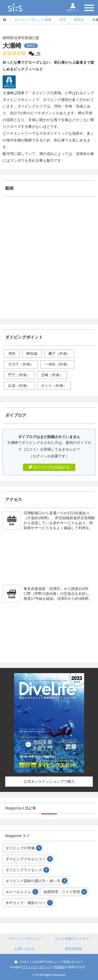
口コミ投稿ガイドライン (74, 939)
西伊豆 (79, 20)
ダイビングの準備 (24, 848)
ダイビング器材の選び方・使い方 (36, 881)
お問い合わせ (25, 949)
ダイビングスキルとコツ (29, 859)
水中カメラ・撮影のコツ (29, 903)
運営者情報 (74, 949)
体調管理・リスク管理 (65, 892)
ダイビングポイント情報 (33, 20)
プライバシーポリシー (25, 939)
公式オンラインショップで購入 (49, 781)
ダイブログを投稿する (49, 467)
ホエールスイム (22, 892)
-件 (35, 54)
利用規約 (60, 967)
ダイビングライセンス (27, 870)
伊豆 (63, 20)
